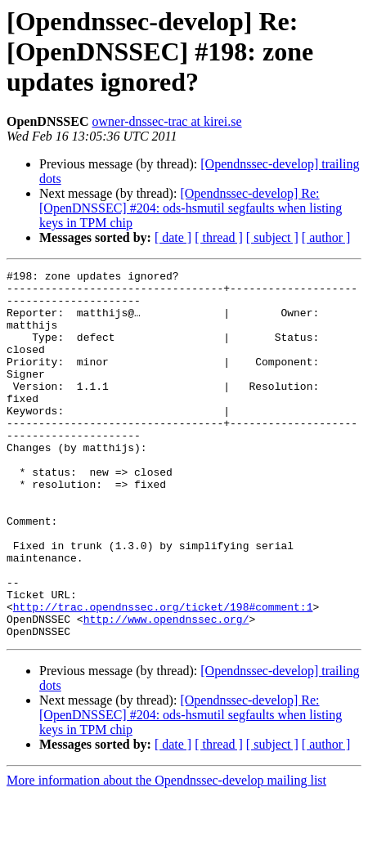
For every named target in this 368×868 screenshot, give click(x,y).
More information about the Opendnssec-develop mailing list (166, 854)
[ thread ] (219, 237)
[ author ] (326, 237)
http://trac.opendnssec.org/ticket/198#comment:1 (163, 675)
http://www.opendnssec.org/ (166, 690)
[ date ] (173, 237)
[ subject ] (272, 237)
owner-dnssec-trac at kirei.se (166, 121)
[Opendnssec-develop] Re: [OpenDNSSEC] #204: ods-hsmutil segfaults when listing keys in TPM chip (191, 208)
